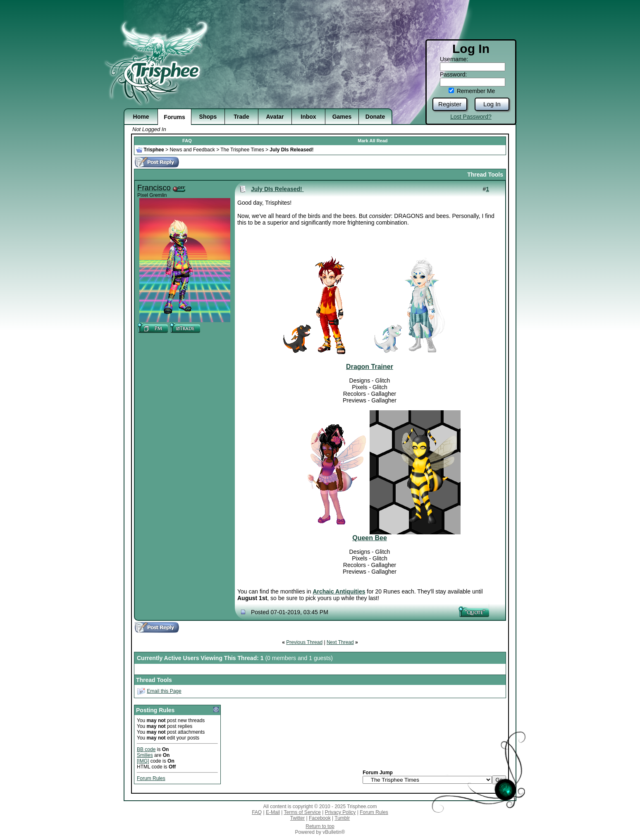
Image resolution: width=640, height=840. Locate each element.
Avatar (275, 117)
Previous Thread (304, 642)
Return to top (320, 826)
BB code (146, 749)
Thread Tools (485, 175)
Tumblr (342, 818)
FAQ (187, 141)
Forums (174, 117)
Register (450, 104)
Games (342, 117)
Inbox (308, 117)
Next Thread (340, 642)
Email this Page (164, 691)
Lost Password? (471, 117)
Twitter (297, 818)
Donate (375, 117)
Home (141, 117)
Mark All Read (373, 141)
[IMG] (143, 761)
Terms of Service (302, 812)
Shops (208, 117)
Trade (241, 117)
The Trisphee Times (242, 150)
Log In (492, 104)
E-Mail (273, 812)
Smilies (145, 755)
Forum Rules (151, 778)
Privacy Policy (340, 812)
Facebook (320, 818)
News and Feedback (192, 150)
